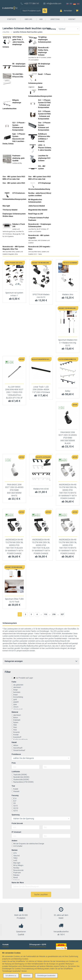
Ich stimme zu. (11, 976)
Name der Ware (18, 883)
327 (62, 614)
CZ (67, 4)
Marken (15, 850)
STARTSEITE (12, 19)
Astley (68, 391)
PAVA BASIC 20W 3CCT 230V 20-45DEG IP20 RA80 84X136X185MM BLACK (68, 438)
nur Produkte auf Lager (22, 678)
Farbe (14, 682)
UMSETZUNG (55, 19)
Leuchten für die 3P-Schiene (37, 229)
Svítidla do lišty (17, 163)
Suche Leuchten (41, 894)
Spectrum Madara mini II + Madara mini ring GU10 (68, 343)
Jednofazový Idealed (37, 206)
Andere (14, 841)
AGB (41, 19)
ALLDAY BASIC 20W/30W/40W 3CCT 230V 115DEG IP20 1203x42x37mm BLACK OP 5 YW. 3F (14, 392)
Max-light (6, 206)
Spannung (16, 815)
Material (15, 712)
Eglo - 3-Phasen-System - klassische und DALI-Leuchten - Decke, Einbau (14, 139)
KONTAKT (72, 19)
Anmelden (68, 11)
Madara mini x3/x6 (41, 489)
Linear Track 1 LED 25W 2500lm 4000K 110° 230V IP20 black (41, 390)
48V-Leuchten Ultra (9, 252)
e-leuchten (6, 32)
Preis (14, 763)
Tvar (13, 786)
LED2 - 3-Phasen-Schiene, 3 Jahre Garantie (45, 148)
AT (78, 4)
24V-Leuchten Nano (35, 252)
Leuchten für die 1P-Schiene (37, 57)
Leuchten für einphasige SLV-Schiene (44, 158)
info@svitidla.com (54, 3)
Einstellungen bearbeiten (46, 976)
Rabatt (14, 742)
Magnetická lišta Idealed (38, 210)
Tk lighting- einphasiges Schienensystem (45, 40)
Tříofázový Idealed (10, 210)
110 (45, 614)
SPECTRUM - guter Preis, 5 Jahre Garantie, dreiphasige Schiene (13, 42)
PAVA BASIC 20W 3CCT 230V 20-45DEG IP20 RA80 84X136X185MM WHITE (14, 490)
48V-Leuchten (33, 240)
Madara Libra (68, 294)
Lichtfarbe (16, 772)
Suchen (45, 11)
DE (75, 4)
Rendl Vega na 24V (36, 214)
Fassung (15, 795)
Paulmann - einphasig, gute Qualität (18, 158)
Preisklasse (16, 754)
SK (71, 4)
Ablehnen (27, 976)
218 (54, 614)
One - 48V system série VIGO (14, 183)
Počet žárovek (17, 823)
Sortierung (52, 29)
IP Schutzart (16, 832)
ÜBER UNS (28, 19)
